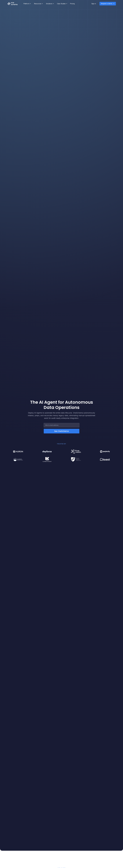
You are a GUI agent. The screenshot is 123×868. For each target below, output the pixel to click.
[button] (27, 4)
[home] (15, 4)
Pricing (72, 4)
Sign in (94, 4)
